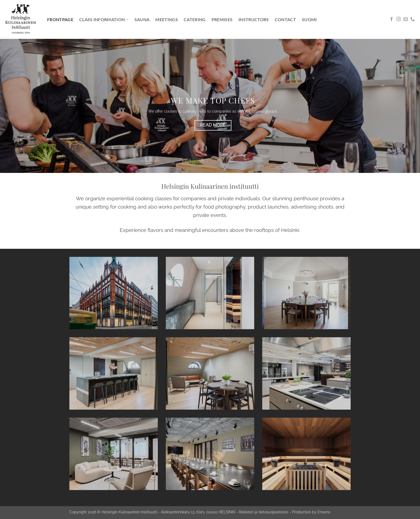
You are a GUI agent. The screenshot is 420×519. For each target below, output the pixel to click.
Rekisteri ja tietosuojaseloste (264, 512)
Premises (222, 19)
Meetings (167, 19)
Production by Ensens (311, 512)
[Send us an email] (406, 19)
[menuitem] (309, 20)
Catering (195, 19)
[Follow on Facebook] (392, 19)
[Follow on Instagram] (399, 19)
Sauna (142, 19)
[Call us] (412, 19)
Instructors (254, 19)
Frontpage (60, 19)
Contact (285, 19)
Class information (104, 20)
